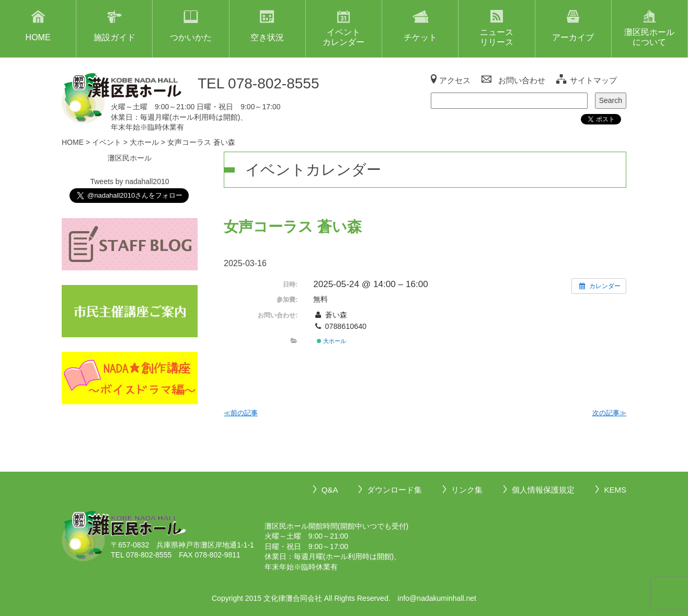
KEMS (615, 490)
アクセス (455, 80)
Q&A (330, 490)
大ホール (331, 341)
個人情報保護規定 (543, 490)
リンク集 (467, 490)
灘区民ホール (130, 158)
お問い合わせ (522, 80)
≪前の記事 (241, 413)
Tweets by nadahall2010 (129, 181)
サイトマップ (593, 80)
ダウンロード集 (394, 490)
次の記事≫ (609, 413)
